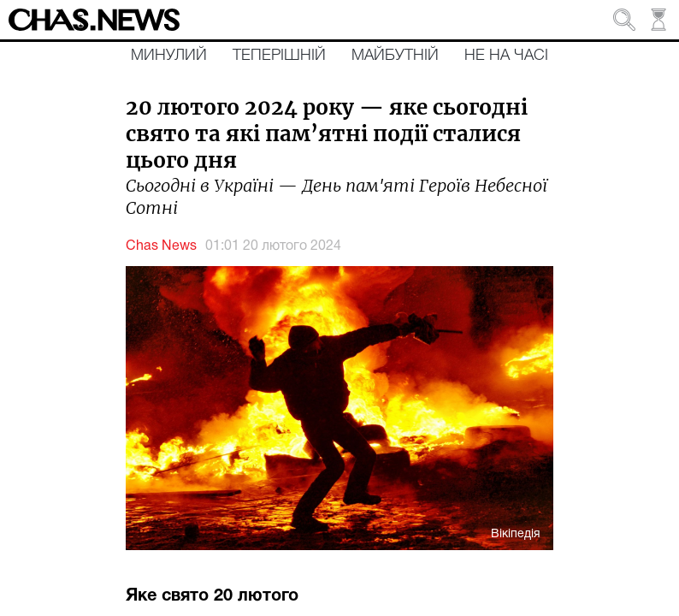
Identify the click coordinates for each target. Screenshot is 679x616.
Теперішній (279, 56)
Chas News (161, 246)
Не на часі (506, 56)
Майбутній (395, 56)
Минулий (169, 56)
